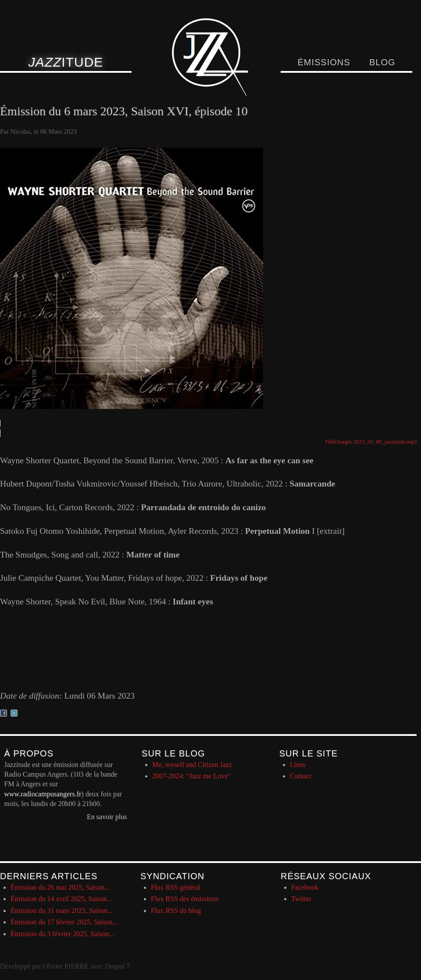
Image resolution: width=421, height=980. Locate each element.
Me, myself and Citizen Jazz (192, 765)
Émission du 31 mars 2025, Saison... (62, 911)
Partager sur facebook (4, 713)
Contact (301, 776)
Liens (298, 765)
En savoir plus (107, 817)
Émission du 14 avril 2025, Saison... (61, 899)
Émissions (324, 62)
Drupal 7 (117, 966)
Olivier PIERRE (66, 966)
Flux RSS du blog (176, 911)
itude (66, 62)
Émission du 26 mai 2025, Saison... (60, 887)
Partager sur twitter (14, 713)
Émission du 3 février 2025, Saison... (62, 934)
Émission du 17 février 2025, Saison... (64, 922)
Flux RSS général (176, 887)
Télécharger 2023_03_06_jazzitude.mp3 (371, 442)
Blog (382, 62)
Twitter (301, 899)
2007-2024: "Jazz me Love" (191, 776)
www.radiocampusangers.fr (43, 794)
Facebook (305, 887)
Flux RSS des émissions (185, 899)
